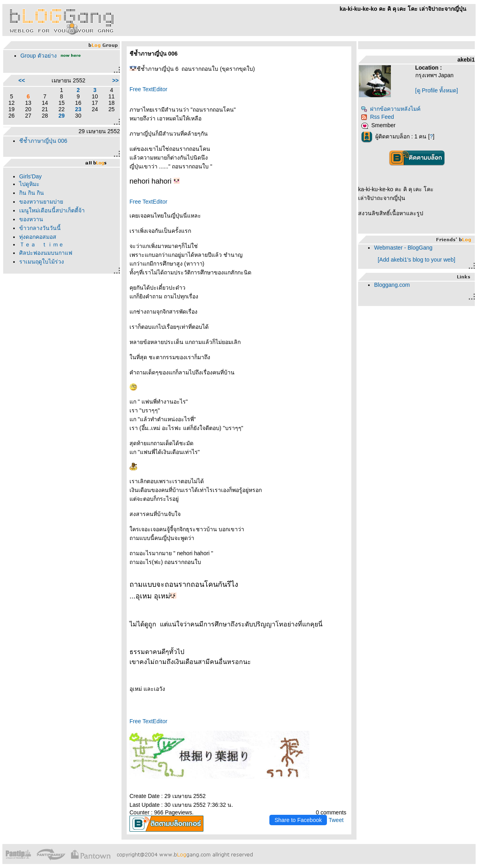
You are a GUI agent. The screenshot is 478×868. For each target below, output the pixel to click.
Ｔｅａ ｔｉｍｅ (42, 244)
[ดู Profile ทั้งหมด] (437, 90)
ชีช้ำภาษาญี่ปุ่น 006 (43, 141)
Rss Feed (377, 117)
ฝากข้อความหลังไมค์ (391, 109)
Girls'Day (30, 176)
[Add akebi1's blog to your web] (416, 260)
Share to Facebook (298, 820)
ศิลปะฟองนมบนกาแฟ (46, 253)
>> (116, 80)
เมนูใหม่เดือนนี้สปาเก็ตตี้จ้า (52, 210)
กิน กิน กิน (32, 193)
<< (22, 80)
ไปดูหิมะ (29, 184)
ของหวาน (31, 219)
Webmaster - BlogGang (403, 248)
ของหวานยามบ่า (41, 202)
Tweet (336, 820)
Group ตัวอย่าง (39, 56)
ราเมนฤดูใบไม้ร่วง (42, 262)
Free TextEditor (148, 89)
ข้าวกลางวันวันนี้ (40, 228)
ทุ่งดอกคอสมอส (38, 237)
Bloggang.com (392, 285)
